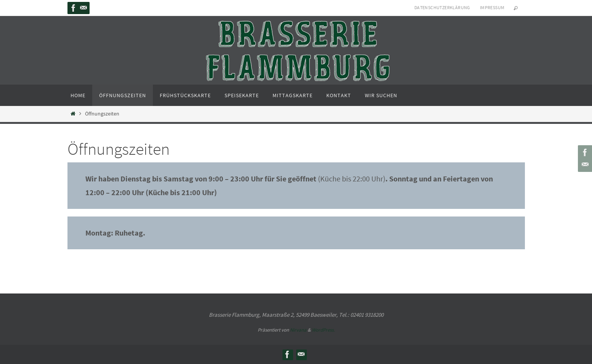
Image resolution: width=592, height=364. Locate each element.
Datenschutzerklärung (442, 7)
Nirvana (298, 330)
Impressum (492, 7)
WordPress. (323, 330)
